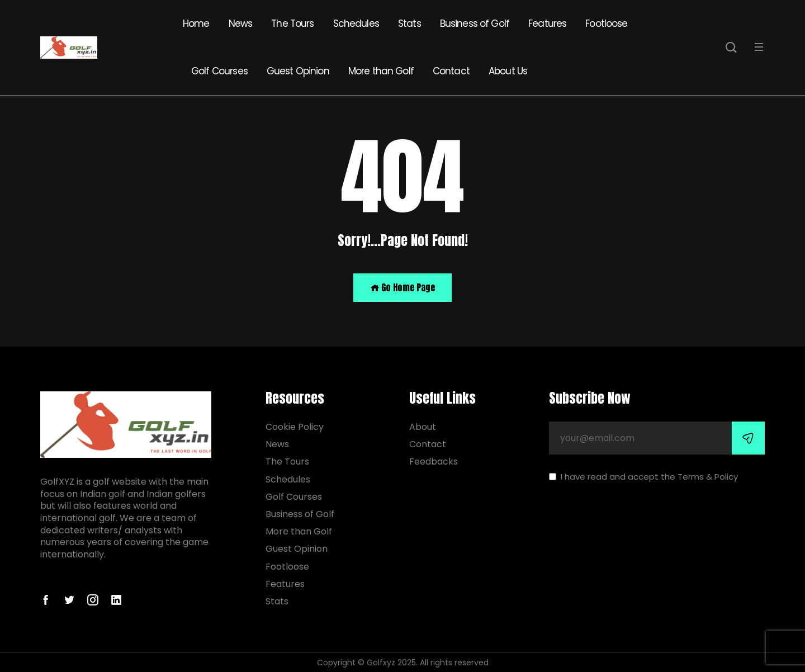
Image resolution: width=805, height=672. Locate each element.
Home (196, 23)
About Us (508, 71)
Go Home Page (402, 287)
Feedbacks (434, 462)
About (423, 427)
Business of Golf (475, 23)
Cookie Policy (295, 427)
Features (547, 23)
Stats (409, 23)
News (241, 23)
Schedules (356, 23)
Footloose (606, 23)
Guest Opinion (298, 71)
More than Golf (381, 71)
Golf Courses (219, 71)
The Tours (292, 23)
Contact (451, 71)
